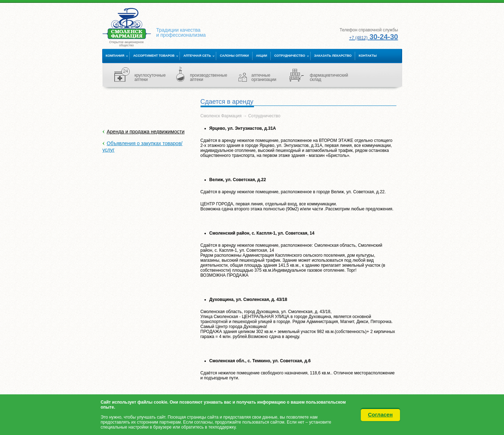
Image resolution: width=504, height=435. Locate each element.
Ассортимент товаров (154, 56)
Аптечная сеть (197, 56)
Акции (262, 56)
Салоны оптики (234, 56)
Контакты (368, 56)
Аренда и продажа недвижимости (146, 132)
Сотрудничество (290, 56)
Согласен (380, 414)
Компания (115, 56)
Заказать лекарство (333, 56)
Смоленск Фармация (221, 116)
